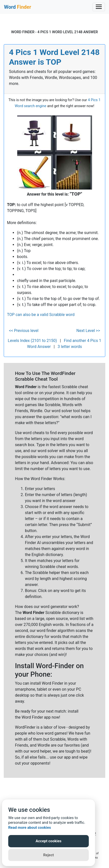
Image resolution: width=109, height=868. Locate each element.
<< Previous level (24, 331)
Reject (49, 855)
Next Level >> (88, 331)
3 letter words (70, 347)
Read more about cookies (30, 828)
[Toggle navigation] (99, 7)
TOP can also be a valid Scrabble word (41, 315)
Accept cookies (49, 841)
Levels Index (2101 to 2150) (32, 341)
